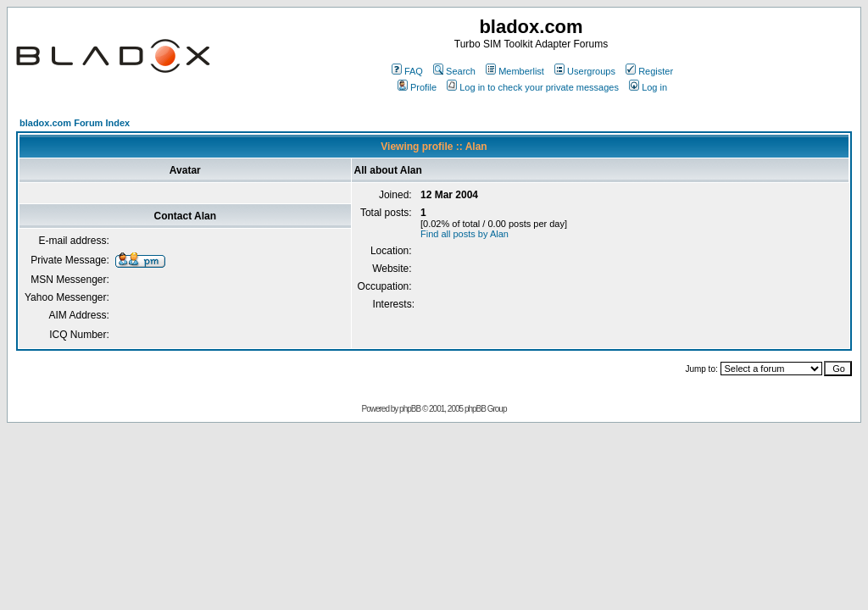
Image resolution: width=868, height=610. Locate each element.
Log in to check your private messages (533, 87)
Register (649, 71)
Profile (417, 87)
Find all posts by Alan (465, 234)
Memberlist (515, 71)
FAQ (407, 71)
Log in (648, 87)
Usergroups (585, 71)
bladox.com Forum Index (75, 123)
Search (454, 71)
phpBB (410, 409)
